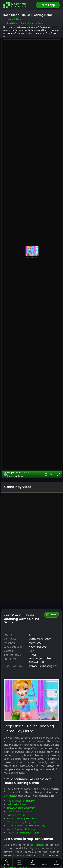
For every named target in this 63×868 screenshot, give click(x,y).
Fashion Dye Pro (16, 795)
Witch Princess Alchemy (21, 809)
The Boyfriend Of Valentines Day (26, 805)
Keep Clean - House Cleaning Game (16, 454)
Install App (48, 5)
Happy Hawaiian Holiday (21, 780)
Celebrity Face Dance (20, 791)
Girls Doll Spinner (17, 784)
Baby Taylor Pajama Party (22, 798)
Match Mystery (16, 844)
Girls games (11, 775)
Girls (31, 630)
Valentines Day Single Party (23, 802)
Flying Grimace (16, 851)
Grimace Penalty (17, 847)
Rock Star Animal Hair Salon (23, 812)
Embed (51, 594)
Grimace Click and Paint (21, 788)
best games (37, 824)
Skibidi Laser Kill (16, 854)
